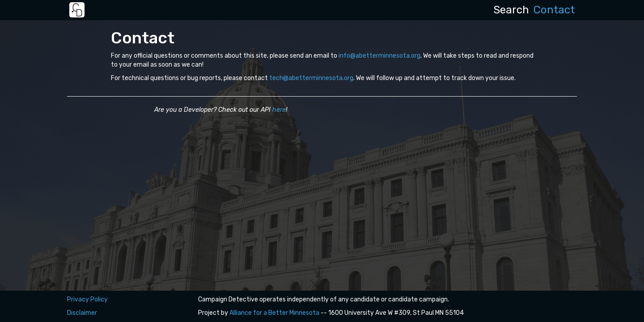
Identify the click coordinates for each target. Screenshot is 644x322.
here (279, 110)
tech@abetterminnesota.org (311, 78)
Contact (554, 10)
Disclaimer (82, 313)
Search (511, 10)
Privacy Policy (87, 299)
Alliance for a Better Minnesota (274, 313)
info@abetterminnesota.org (379, 56)
